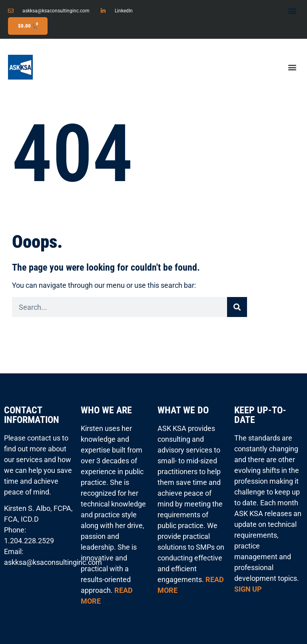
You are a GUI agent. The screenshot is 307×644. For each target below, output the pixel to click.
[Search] (237, 307)
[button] (292, 11)
